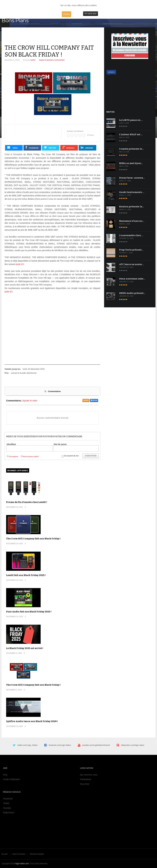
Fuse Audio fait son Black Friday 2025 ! (29, 612)
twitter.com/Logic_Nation (28, 745)
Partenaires (86, 779)
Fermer (66, 14)
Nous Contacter (19, 854)
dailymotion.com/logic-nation (133, 745)
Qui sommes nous (89, 775)
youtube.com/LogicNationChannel (96, 745)
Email (94, 400)
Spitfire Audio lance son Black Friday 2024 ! (32, 721)
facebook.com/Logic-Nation (60, 745)
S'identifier (91, 456)
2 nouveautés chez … (131, 235)
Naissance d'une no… (132, 221)
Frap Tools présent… (131, 250)
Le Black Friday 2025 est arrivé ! (25, 648)
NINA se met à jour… (131, 163)
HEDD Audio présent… (132, 293)
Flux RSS (85, 784)
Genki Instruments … (132, 192)
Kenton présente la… (132, 207)
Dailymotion (9, 813)
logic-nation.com (22, 864)
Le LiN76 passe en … (131, 120)
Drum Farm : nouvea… (132, 178)
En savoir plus (91, 14)
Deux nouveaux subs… (132, 279)
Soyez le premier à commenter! (52, 60)
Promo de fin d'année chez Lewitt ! (27, 502)
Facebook (8, 799)
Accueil (5, 854)
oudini (33, 60)
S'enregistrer (12, 457)
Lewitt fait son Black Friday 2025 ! (26, 575)
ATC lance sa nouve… (131, 264)
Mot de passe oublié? (30, 457)
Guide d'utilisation (11, 779)
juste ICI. (20, 264)
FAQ (5, 775)
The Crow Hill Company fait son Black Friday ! (33, 539)
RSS (86, 400)
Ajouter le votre (30, 401)
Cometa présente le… (132, 149)
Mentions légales (37, 854)
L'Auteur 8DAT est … (131, 134)
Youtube (7, 808)
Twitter (6, 803)
